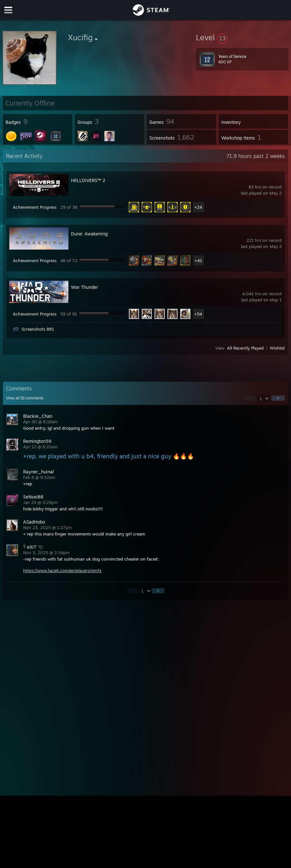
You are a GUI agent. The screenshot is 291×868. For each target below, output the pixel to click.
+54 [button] (198, 314)
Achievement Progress (35, 207)
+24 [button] (198, 207)
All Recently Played (245, 348)
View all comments (25, 398)
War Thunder (84, 287)
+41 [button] (198, 260)
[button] (242, 37)
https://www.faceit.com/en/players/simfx (62, 571)
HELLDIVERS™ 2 (88, 180)
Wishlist (277, 348)
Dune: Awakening (89, 234)
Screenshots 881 (38, 329)
